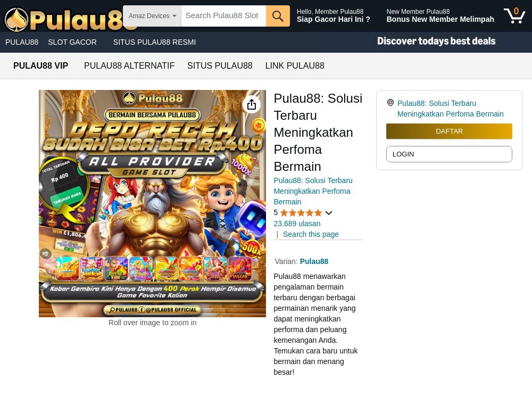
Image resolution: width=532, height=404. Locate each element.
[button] (252, 104)
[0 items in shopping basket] (515, 16)
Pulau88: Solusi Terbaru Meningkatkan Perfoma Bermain (313, 191)
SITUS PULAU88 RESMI (155, 42)
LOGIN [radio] (403, 154)
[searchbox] (224, 16)
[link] (392, 109)
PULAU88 (22, 42)
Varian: (287, 261)
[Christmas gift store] (426, 42)
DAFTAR (449, 131)
